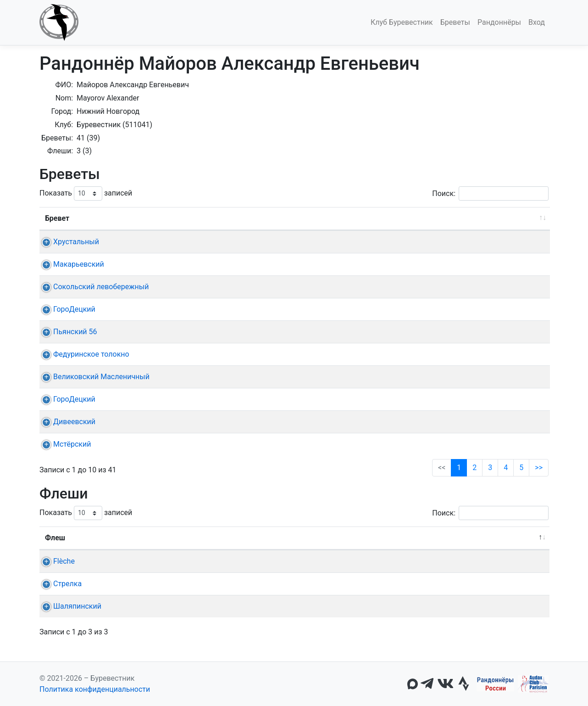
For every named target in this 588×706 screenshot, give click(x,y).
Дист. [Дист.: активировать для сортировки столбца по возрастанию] (165, 218)
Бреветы (455, 22)
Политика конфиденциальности (95, 689)
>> (539, 468)
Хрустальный (68, 242)
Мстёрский (64, 444)
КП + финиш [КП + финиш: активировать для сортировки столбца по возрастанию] (303, 218)
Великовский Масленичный (93, 377)
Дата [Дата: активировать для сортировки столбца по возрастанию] (203, 218)
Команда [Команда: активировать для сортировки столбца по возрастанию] (144, 538)
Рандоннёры (499, 22)
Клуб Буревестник (402, 22)
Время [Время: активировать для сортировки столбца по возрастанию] (463, 218)
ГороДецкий (66, 309)
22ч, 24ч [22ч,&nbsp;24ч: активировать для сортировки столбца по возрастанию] (410, 538)
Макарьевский (70, 264)
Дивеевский (66, 422)
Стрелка (59, 584)
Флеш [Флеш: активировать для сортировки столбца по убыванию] (55, 538)
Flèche (56, 561)
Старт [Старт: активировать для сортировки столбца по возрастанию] (253, 218)
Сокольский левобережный (93, 287)
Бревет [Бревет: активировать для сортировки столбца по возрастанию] (57, 218)
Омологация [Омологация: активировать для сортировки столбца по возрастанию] (514, 218)
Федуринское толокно (83, 354)
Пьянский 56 (67, 332)
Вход (537, 22)
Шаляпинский (69, 606)
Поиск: (490, 193)
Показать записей (86, 193)
